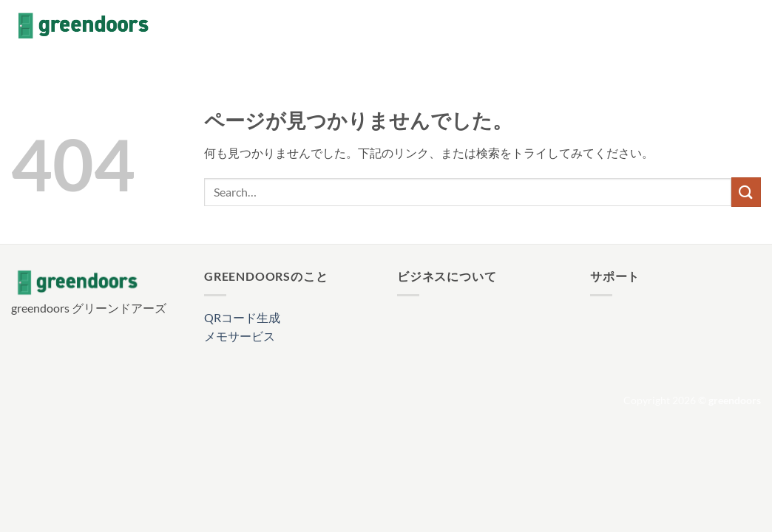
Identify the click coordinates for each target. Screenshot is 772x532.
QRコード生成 (242, 317)
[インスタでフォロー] (713, 26)
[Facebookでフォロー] (694, 26)
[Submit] (746, 192)
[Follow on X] (732, 26)
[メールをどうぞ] (751, 26)
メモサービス (240, 336)
